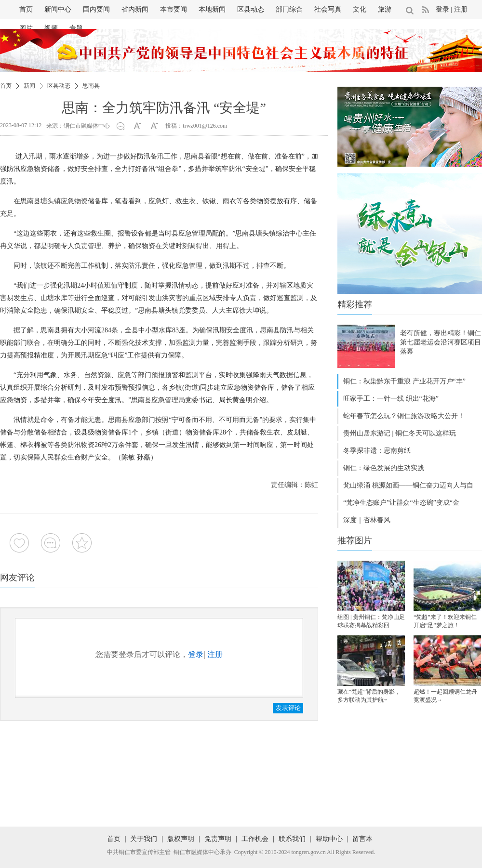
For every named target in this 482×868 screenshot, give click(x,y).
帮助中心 (329, 839)
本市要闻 (174, 9)
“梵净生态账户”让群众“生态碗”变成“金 (401, 503)
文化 (360, 9)
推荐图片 (355, 540)
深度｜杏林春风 (367, 520)
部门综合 (289, 9)
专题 (76, 28)
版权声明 (181, 839)
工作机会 (255, 839)
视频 (51, 28)
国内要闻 (96, 9)
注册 (461, 9)
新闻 (29, 86)
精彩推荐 (355, 304)
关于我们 (144, 839)
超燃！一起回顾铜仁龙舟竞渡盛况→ (445, 696)
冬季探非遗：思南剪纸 (377, 451)
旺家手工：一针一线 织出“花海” (391, 399)
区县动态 (251, 9)
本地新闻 (212, 9)
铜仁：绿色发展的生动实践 (384, 468)
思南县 (91, 86)
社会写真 (328, 9)
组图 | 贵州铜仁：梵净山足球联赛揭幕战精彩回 (371, 621)
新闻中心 (58, 9)
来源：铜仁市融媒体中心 (78, 126)
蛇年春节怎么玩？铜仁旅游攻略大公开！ (404, 416)
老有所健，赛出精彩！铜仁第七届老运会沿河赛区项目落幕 (441, 342)
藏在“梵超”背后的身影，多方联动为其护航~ (369, 696)
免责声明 (218, 839)
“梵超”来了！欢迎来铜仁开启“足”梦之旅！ (445, 621)
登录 (442, 9)
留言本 (362, 839)
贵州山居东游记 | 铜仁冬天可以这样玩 (400, 433)
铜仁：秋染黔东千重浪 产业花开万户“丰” (404, 381)
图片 (26, 28)
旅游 (385, 9)
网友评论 (17, 578)
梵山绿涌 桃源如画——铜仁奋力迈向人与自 (408, 485)
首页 (26, 9)
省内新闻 (135, 9)
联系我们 (292, 839)
